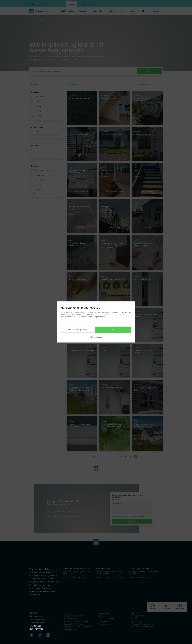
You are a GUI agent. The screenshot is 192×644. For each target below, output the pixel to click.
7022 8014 (38, 626)
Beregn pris (84, 11)
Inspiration (112, 11)
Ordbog (38, 111)
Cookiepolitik (103, 621)
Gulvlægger (40, 180)
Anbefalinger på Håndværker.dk (76, 621)
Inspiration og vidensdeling (74, 616)
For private (71, 4)
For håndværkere (85, 4)
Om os (123, 11)
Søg (149, 71)
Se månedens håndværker (74, 624)
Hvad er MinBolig (70, 629)
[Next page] (135, 457)
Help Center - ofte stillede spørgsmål (78, 627)
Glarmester (40, 175)
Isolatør (38, 184)
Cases (38, 101)
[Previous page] (94, 457)
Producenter (40, 97)
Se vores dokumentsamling (143, 627)
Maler (38, 189)
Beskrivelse (116, 500)
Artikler (38, 106)
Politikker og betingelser (107, 619)
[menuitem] (68, 11)
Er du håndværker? (71, 619)
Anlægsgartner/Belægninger (46, 171)
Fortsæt (132, 521)
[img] (143, 11)
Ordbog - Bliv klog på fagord (143, 624)
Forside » (34, 21)
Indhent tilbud (98, 11)
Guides (38, 115)
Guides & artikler (139, 616)
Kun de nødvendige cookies (75, 330)
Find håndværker (68, 11)
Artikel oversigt (104, 624)
